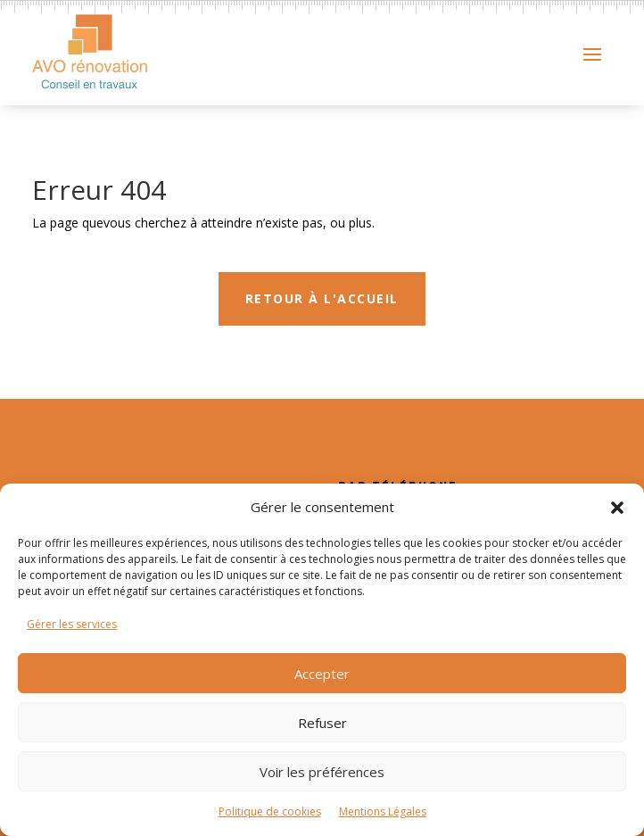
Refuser (322, 723)
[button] (617, 508)
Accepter (322, 674)
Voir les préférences (322, 772)
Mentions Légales (383, 811)
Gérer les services (72, 624)
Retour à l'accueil (322, 331)
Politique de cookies (270, 811)
